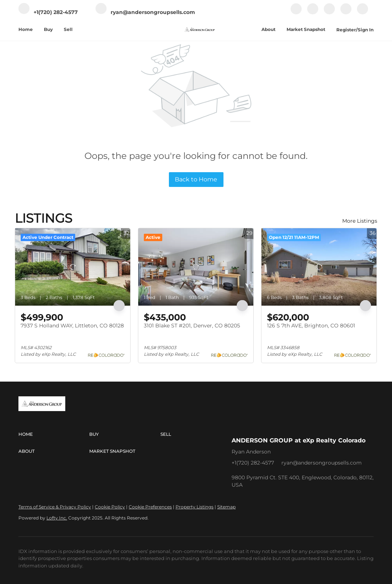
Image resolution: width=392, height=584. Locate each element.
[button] (54, 434)
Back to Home (196, 179)
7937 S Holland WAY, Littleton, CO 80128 (72, 326)
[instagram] (329, 13)
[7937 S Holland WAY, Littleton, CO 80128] (73, 267)
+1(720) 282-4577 (253, 463)
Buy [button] (48, 29)
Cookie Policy (110, 507)
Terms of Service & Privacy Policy (55, 507)
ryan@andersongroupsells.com (322, 463)
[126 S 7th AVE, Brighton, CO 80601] (319, 267)
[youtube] (346, 13)
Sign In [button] (366, 30)
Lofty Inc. (57, 518)
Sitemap (226, 507)
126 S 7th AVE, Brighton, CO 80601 (311, 326)
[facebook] (296, 13)
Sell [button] (68, 29)
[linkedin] (313, 13)
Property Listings (195, 507)
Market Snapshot (306, 29)
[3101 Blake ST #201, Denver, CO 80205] (196, 267)
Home (26, 29)
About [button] (268, 29)
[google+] (362, 13)
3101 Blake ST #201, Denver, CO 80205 (192, 326)
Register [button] (346, 30)
